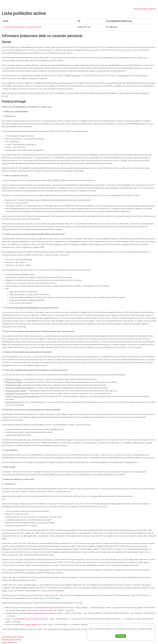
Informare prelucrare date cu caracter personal (22, 27)
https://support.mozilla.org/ (32, 619)
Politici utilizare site (10, 643)
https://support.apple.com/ (31, 625)
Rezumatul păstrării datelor (13, 637)
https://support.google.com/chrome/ (43, 613)
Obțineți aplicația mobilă (11, 640)
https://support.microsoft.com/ (56, 608)
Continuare (121, 636)
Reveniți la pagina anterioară (145, 9)
